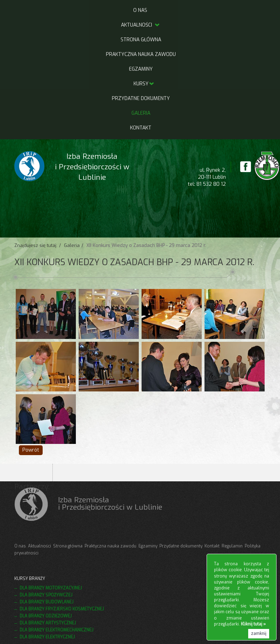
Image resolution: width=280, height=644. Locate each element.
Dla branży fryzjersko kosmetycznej (62, 609)
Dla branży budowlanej (46, 602)
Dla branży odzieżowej (46, 616)
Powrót (31, 450)
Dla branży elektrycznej (47, 637)
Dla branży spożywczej (46, 595)
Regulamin (232, 546)
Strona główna (141, 40)
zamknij (259, 634)
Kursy (141, 84)
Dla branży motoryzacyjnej (51, 588)
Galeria (141, 113)
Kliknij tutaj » (253, 624)
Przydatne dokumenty (141, 98)
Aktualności (141, 25)
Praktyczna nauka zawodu (141, 54)
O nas (140, 10)
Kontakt (141, 128)
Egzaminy (141, 69)
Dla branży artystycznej (48, 623)
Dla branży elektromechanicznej (56, 630)
